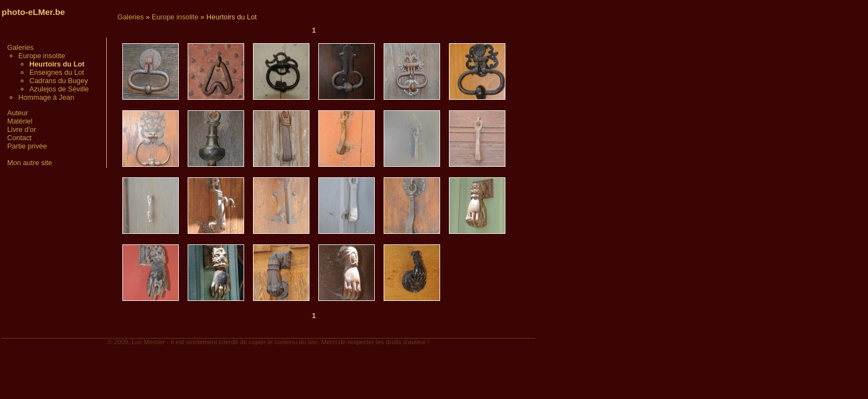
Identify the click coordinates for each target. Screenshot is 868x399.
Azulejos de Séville (59, 89)
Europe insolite (42, 56)
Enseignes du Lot (57, 72)
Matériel (20, 121)
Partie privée (27, 146)
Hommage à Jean (46, 97)
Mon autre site (30, 163)
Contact (19, 138)
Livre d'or (22, 129)
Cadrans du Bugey (59, 81)
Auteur (18, 113)
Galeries (20, 47)
